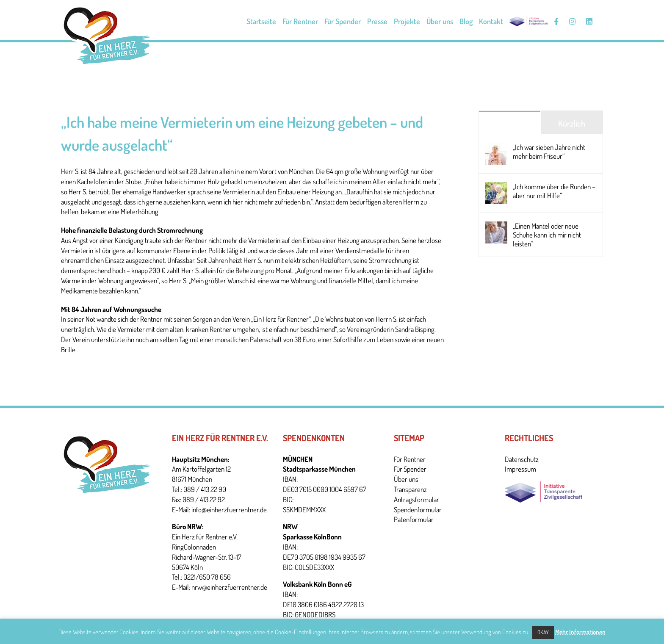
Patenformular (414, 519)
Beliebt (510, 123)
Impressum (520, 469)
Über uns (406, 479)
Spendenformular (418, 510)
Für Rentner (410, 459)
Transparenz (410, 489)
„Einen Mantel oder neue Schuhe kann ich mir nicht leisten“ (547, 235)
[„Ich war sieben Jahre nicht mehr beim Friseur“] (496, 148)
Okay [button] (543, 632)
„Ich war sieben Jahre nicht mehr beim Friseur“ (549, 152)
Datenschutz (522, 459)
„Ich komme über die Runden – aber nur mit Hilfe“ (554, 191)
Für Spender (410, 469)
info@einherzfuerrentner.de (229, 510)
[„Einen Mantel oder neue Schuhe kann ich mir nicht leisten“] (496, 226)
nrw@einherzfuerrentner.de (229, 587)
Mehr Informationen (580, 632)
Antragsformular (416, 499)
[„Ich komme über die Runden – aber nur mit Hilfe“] (496, 187)
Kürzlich (572, 123)
